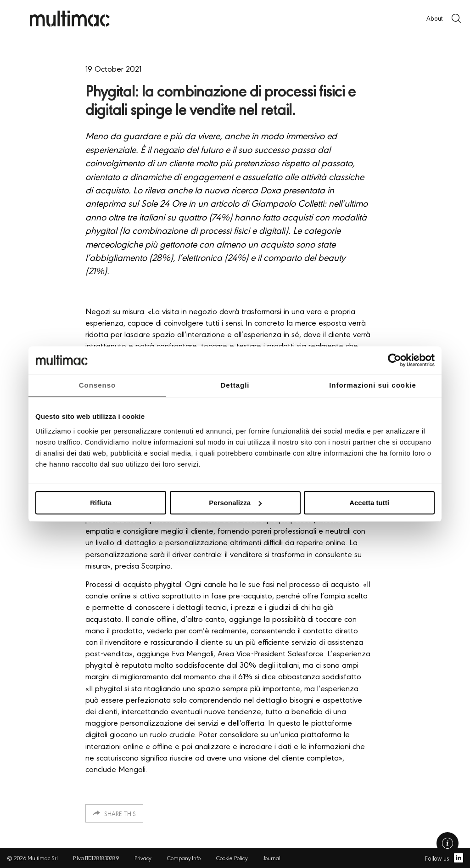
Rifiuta (101, 503)
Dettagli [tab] (235, 385)
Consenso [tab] (98, 385)
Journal (272, 858)
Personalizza (235, 503)
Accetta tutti (369, 503)
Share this (120, 813)
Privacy (143, 858)
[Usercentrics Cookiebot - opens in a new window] (394, 360)
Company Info (184, 858)
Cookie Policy (232, 858)
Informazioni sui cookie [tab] (373, 385)
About (434, 18)
